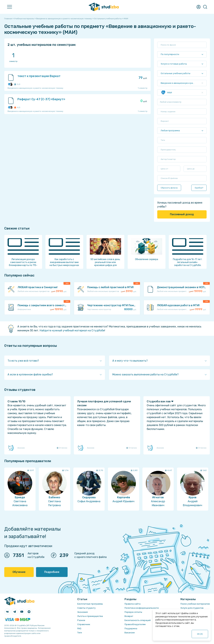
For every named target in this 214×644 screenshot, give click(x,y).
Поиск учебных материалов (195, 604)
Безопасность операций (138, 620)
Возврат (129, 616)
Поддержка (131, 628)
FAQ (79, 628)
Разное (81, 620)
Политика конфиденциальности (142, 608)
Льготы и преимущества (90, 616)
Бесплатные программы (90, 604)
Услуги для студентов (192, 608)
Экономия (82, 612)
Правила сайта (132, 604)
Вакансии (130, 633)
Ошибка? (199, 188)
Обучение (19, 572)
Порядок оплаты (133, 612)
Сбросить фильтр (169, 188)
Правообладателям (135, 624)
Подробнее (52, 572)
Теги (80, 633)
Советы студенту (86, 608)
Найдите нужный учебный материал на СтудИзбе (72, 330)
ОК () (200, 634)
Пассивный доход (182, 214)
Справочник (84, 624)
